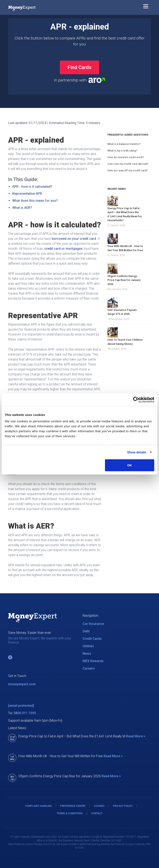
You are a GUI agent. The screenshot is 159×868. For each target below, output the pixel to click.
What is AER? (22, 208)
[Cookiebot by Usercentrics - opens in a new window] (136, 400)
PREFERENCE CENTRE (73, 806)
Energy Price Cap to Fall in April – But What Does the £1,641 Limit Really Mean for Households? (125, 214)
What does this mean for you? (35, 201)
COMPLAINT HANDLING (38, 806)
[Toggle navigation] (146, 7)
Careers (89, 668)
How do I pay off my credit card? (128, 170)
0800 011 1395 (25, 713)
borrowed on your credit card (74, 239)
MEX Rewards (93, 661)
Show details (137, 452)
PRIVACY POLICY (123, 806)
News (87, 654)
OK (130, 465)
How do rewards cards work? (126, 157)
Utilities (88, 646)
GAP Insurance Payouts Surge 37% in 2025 (122, 312)
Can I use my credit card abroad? (128, 164)
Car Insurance (93, 624)
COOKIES (99, 806)
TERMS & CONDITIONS (70, 813)
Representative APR (27, 194)
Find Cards (79, 67)
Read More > (136, 736)
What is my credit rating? (122, 151)
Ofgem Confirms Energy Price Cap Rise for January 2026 (124, 280)
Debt (86, 631)
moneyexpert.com (22, 684)
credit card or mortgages (63, 249)
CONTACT (97, 813)
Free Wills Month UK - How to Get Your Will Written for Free (125, 248)
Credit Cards (92, 639)
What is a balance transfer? (124, 144)
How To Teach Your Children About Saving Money (125, 342)
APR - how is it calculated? (32, 187)
